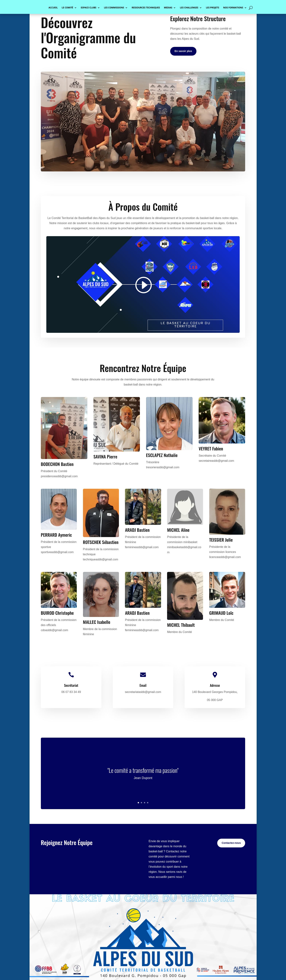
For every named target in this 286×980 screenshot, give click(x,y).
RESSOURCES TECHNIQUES (146, 8)
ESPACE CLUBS (89, 8)
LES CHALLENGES (189, 8)
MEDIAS (168, 8)
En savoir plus (183, 51)
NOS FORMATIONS (233, 8)
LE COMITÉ (67, 8)
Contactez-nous (231, 843)
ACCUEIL (53, 8)
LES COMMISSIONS (114, 8)
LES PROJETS (213, 8)
